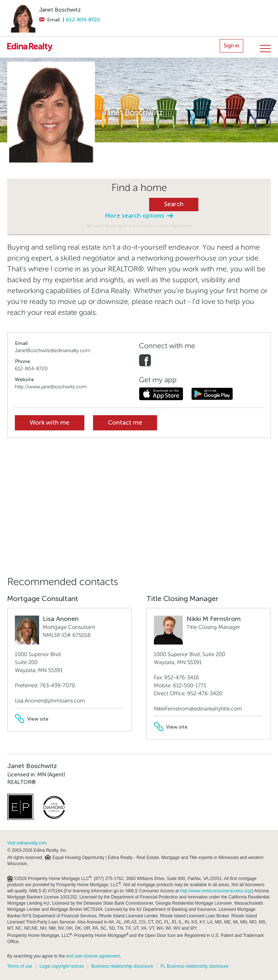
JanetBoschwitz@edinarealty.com (53, 351)
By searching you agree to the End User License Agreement (139, 226)
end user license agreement (93, 956)
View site (32, 719)
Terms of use (20, 966)
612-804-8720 (83, 20)
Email (49, 20)
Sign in (231, 46)
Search (174, 204)
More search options (139, 216)
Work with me (50, 423)
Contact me (125, 423)
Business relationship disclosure (122, 966)
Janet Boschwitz (60, 10)
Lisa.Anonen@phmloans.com (50, 701)
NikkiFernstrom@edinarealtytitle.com (198, 709)
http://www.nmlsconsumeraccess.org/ (216, 891)
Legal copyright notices (62, 966)
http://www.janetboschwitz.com (51, 387)
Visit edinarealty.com (27, 843)
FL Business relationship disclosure (195, 966)
